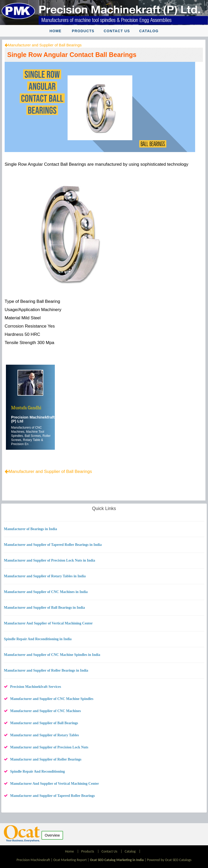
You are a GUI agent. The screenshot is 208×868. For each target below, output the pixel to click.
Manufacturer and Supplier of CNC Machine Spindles (52, 699)
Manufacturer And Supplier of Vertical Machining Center (54, 784)
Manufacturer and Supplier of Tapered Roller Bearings (52, 796)
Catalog (149, 31)
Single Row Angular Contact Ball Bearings (72, 55)
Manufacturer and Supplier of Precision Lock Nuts (49, 747)
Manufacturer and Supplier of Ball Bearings (45, 45)
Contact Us (117, 31)
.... (30, 444)
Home (55, 31)
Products (83, 31)
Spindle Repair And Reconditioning (37, 771)
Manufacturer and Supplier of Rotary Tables (44, 735)
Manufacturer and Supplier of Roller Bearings (46, 759)
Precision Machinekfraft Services (36, 687)
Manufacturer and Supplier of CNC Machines (45, 711)
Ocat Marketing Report (70, 860)
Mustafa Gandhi (26, 408)
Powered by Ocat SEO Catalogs (169, 860)
